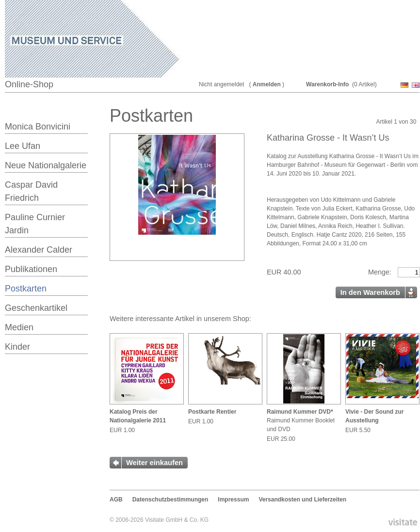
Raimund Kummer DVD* (300, 412)
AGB (116, 500)
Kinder (17, 347)
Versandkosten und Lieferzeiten (302, 500)
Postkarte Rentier (212, 412)
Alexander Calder (39, 250)
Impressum (233, 500)
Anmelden (267, 84)
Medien (19, 327)
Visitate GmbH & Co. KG (177, 520)
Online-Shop (29, 84)
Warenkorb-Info (327, 84)
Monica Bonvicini (38, 127)
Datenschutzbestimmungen (170, 500)
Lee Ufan (23, 146)
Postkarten (26, 289)
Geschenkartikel (36, 308)
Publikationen (31, 269)
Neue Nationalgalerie (46, 165)
